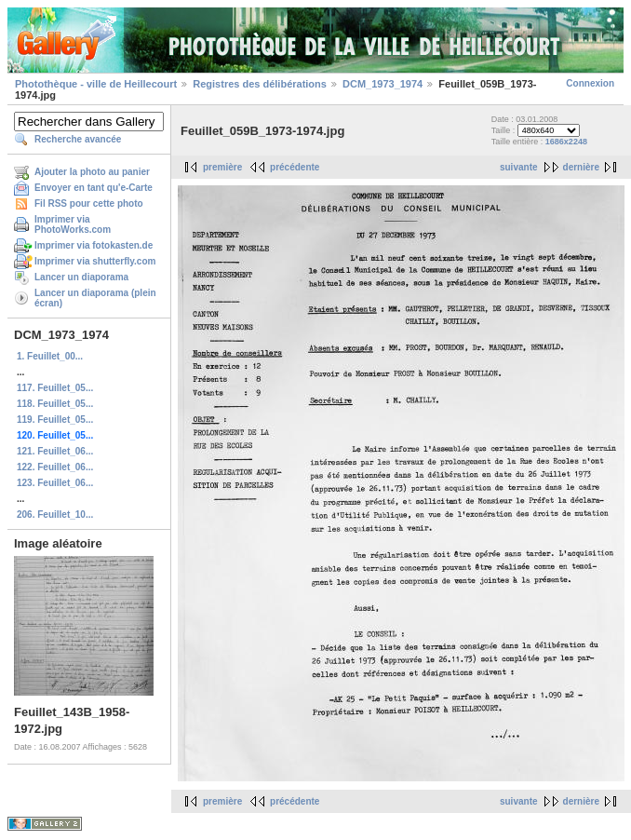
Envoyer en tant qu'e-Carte (94, 188)
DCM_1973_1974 (383, 84)
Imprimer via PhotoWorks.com (73, 224)
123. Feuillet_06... (55, 483)
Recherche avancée (78, 139)
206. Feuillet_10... (55, 515)
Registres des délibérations (260, 84)
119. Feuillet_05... (55, 420)
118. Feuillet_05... (55, 404)
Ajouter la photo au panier (92, 172)
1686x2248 (566, 142)
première (222, 167)
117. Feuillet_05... (55, 388)
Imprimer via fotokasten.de (94, 245)
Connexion (590, 83)
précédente (295, 167)
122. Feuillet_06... (55, 467)
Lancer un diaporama (81, 277)
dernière (581, 167)
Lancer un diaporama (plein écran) (95, 298)
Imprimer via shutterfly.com (95, 261)
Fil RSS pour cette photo (89, 203)
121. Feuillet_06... (55, 451)
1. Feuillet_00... (50, 356)
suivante (519, 167)
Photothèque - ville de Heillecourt (96, 84)
